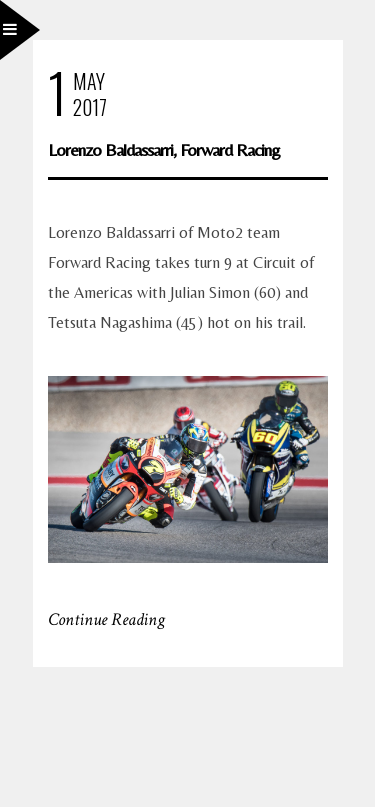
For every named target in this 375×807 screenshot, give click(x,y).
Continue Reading (106, 619)
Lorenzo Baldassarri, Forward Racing (164, 149)
